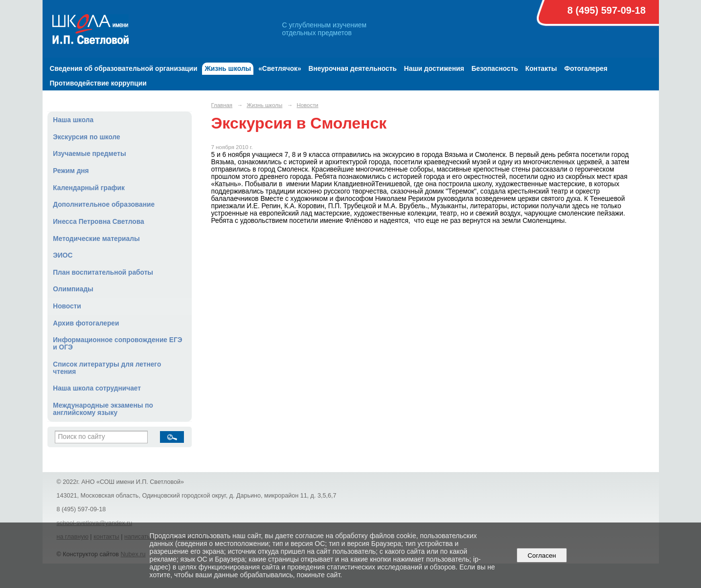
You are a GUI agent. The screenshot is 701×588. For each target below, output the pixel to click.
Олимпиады (73, 289)
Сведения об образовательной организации (124, 69)
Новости (67, 306)
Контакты (541, 69)
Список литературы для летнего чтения (107, 368)
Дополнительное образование (104, 205)
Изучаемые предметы (89, 154)
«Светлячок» (280, 69)
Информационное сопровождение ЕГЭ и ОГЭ (117, 344)
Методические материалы (96, 239)
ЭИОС (63, 255)
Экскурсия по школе (86, 137)
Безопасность (495, 69)
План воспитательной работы (103, 272)
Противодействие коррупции (98, 83)
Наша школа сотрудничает (97, 388)
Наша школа (73, 120)
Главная (222, 105)
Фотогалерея (586, 69)
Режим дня (71, 171)
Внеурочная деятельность (353, 69)
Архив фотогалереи (86, 323)
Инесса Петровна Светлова (98, 222)
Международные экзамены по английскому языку (103, 409)
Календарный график (89, 188)
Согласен (542, 555)
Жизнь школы (228, 69)
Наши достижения (434, 69)
